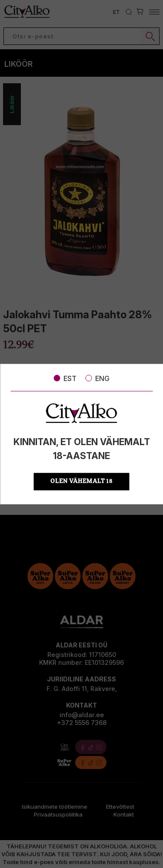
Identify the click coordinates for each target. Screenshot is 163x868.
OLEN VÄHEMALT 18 (81, 482)
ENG (97, 378)
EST (65, 378)
